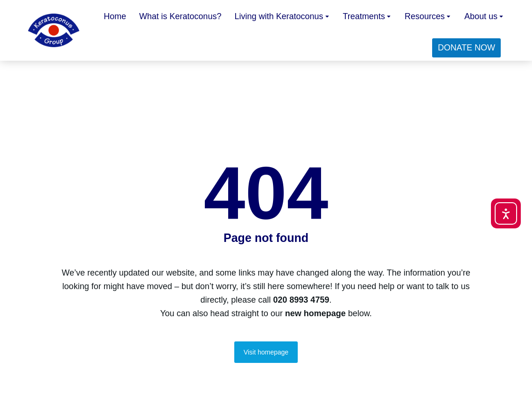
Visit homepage (266, 352)
